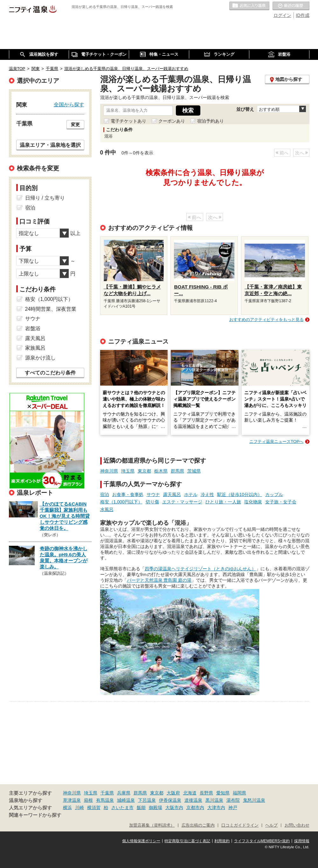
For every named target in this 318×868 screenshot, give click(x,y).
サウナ (153, 494)
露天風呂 (172, 494)
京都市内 (195, 808)
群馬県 (177, 471)
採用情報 (302, 841)
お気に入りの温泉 (249, 6)
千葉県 (107, 793)
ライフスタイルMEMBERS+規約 (262, 841)
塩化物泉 (253, 502)
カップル (274, 494)
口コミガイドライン (240, 825)
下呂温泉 (147, 800)
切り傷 (152, 502)
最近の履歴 (291, 6)
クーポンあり (172, 121)
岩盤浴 (33, 328)
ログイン (282, 15)
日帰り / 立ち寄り (45, 198)
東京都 (144, 471)
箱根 (88, 800)
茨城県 (194, 471)
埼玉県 (128, 471)
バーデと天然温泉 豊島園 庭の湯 (159, 580)
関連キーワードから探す (35, 815)
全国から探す (69, 104)
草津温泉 (72, 800)
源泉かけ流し (40, 358)
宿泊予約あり (211, 121)
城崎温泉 (126, 800)
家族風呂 (35, 348)
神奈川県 (109, 471)
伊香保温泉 (170, 800)
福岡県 (239, 793)
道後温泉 (193, 800)
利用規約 (222, 841)
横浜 (67, 808)
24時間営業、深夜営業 (51, 309)
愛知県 (223, 793)
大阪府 (173, 793)
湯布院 (233, 800)
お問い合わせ (297, 825)
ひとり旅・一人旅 (223, 502)
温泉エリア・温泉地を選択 (50, 145)
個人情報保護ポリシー (141, 841)
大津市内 (216, 808)
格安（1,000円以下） (121, 502)
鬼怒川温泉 (254, 800)
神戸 (233, 808)
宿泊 (105, 494)
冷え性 (207, 494)
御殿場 (156, 808)
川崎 (79, 808)
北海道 (190, 793)
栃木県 (161, 471)
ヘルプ (271, 825)
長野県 (206, 793)
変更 (75, 125)
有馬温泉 (105, 800)
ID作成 (303, 15)
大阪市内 (174, 808)
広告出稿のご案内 (198, 825)
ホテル (191, 494)
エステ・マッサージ (182, 502)
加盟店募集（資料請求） (152, 825)
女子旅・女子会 (281, 502)
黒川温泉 (214, 800)
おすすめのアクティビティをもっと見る (266, 320)
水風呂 (107, 509)
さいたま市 (122, 808)
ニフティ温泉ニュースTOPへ (276, 441)
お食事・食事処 (128, 494)
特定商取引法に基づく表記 (187, 841)
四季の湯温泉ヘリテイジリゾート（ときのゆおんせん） (200, 569)
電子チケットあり (128, 121)
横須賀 (94, 808)
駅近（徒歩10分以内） (240, 494)
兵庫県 (124, 793)
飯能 (141, 808)
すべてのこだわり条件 (50, 373)
